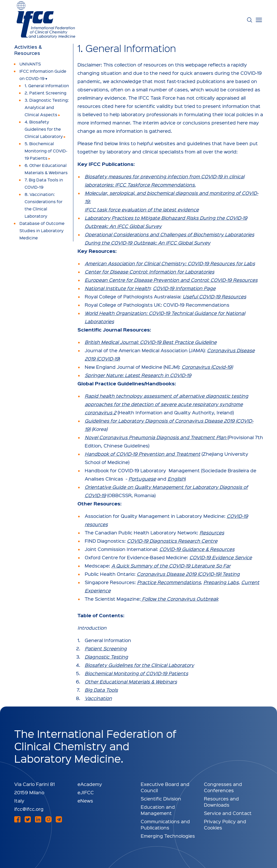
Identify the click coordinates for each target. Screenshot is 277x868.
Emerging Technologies (168, 836)
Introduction (92, 628)
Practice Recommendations (169, 582)
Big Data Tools (101, 690)
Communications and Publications (165, 824)
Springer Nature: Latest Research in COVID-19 (138, 375)
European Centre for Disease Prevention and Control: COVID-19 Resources (171, 280)
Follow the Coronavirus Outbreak (180, 599)
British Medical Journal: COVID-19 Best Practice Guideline (151, 342)
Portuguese (142, 479)
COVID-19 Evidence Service (221, 557)
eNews (85, 801)
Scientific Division (161, 799)
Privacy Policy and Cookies (225, 824)
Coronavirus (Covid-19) (207, 367)
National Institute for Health (118, 288)
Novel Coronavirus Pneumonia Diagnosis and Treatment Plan (156, 437)
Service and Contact (228, 813)
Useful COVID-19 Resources (214, 296)
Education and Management (158, 810)
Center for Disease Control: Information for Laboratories (150, 272)
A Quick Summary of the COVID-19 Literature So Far (171, 566)
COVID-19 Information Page (184, 288)
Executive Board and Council (165, 787)
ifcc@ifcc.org (29, 809)
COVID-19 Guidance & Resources (197, 549)
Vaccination (98, 698)
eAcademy (90, 784)
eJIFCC (86, 792)
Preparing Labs (221, 582)
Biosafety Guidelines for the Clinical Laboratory (139, 665)
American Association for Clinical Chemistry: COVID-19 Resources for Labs (170, 263)
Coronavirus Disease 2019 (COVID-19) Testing (188, 574)
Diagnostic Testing (106, 657)
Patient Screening (106, 648)
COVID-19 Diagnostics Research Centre (172, 541)
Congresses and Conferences (223, 787)
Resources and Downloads (221, 802)
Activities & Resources (28, 50)
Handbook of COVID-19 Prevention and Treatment (143, 454)
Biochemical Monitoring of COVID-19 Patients (136, 673)
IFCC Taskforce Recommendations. (155, 185)
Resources (212, 532)
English (176, 479)
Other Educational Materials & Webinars (131, 682)
